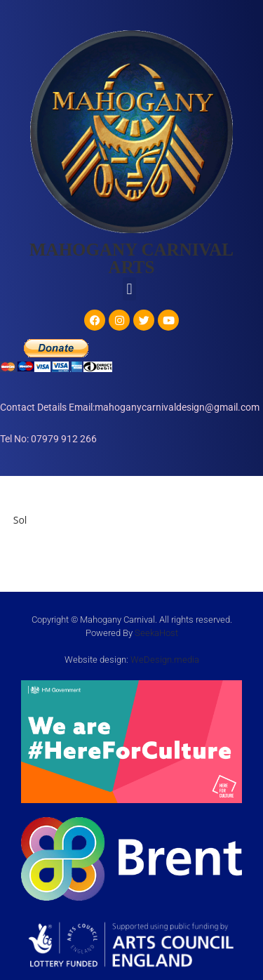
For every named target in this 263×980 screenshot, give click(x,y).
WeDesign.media (165, 660)
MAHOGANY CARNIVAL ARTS (131, 258)
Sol (20, 520)
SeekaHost (156, 633)
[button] (129, 289)
